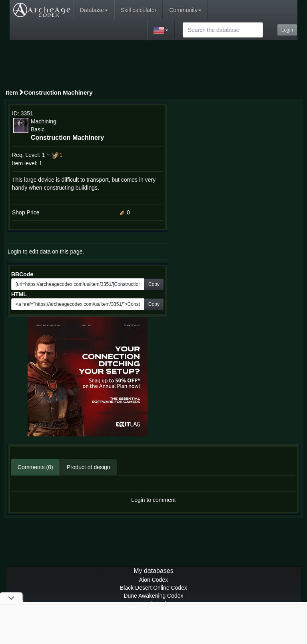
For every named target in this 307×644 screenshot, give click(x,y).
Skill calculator (139, 10)
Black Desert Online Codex (153, 588)
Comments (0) (35, 467)
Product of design (89, 467)
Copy (154, 284)
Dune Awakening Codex (153, 596)
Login (287, 30)
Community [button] (185, 10)
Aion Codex (153, 580)
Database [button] (94, 10)
